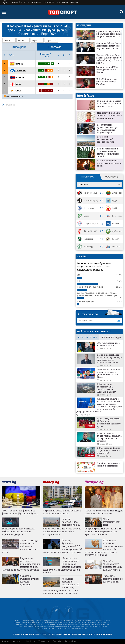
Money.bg (17, 641)
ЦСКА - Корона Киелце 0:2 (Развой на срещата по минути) (108, 450)
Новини (15, 2)
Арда (111, 201)
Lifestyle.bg (30, 641)
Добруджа (113, 231)
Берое (83, 216)
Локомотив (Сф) (87, 193)
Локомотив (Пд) (87, 201)
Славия (112, 239)
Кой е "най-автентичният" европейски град (106, 139)
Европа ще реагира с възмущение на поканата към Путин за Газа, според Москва (21, 564)
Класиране (19, 47)
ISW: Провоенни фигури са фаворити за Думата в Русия (20, 512)
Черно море (85, 208)
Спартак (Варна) (87, 224)
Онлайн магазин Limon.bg (74, 2)
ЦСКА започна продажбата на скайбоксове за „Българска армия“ (106, 388)
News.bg (5, 641)
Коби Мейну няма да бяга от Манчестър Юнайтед (107, 82)
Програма (55, 47)
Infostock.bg (71, 641)
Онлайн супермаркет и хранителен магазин (109, 464)
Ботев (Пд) (113, 193)
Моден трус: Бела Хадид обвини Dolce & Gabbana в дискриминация (110, 115)
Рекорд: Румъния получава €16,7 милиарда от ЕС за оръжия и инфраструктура (62, 546)
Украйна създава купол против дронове (29, 580)
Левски (112, 224)
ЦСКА (111, 208)
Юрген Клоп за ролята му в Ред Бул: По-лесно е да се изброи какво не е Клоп (109, 34)
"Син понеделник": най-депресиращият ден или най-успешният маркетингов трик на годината (104, 527)
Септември (114, 216)
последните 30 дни (111, 337)
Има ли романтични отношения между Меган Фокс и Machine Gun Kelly (108, 152)
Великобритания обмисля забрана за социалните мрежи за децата (18, 531)
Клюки (36, 2)
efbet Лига (84, 185)
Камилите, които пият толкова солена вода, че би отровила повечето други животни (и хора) (104, 548)
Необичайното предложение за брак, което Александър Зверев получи (108, 129)
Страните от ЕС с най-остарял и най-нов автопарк (62, 512)
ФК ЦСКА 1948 (87, 231)
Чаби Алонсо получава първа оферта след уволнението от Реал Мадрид (109, 373)
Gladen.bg (57, 641)
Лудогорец (85, 239)
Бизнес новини (25, 2)
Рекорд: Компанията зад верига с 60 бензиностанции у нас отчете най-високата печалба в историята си (62, 527)
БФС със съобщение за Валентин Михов (108, 344)
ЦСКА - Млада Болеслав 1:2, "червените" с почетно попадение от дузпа (109, 422)
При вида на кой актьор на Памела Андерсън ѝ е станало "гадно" (109, 103)
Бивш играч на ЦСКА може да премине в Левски (107, 70)
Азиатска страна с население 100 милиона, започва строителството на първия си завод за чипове (61, 586)
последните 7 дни (88, 337)
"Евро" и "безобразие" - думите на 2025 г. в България (113, 565)
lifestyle (86, 96)
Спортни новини (49, 2)
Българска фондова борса (62, 2)
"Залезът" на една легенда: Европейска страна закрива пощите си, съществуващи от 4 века (62, 565)
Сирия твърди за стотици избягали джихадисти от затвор (21, 546)
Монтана (113, 247)
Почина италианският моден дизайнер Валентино (104, 512)
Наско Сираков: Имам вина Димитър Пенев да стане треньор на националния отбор (109, 359)
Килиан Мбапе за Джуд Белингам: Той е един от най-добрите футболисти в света (109, 59)
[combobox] (9, 40)
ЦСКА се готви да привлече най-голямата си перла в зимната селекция (109, 437)
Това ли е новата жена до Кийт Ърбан (113, 579)
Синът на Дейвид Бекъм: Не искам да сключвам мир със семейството (109, 46)
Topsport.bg (44, 641)
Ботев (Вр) (85, 247)
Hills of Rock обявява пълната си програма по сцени (110, 163)
